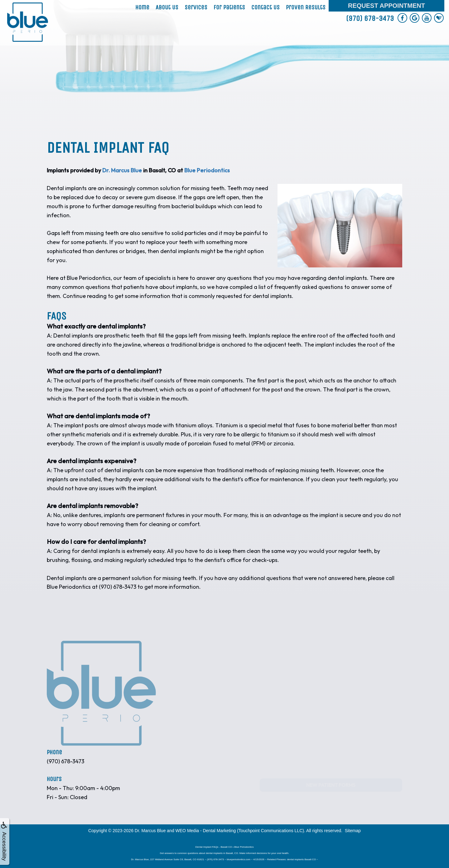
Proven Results (306, 7)
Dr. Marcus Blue (122, 170)
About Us (167, 7)
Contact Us (266, 7)
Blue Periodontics (207, 170)
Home (142, 7)
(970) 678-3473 (370, 18)
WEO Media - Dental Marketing (206, 831)
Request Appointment (386, 6)
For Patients (229, 7)
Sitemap (353, 831)
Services (196, 7)
